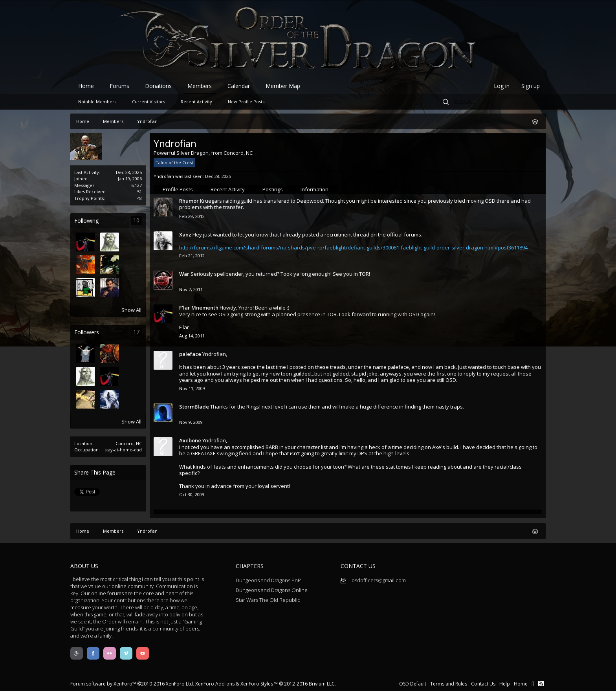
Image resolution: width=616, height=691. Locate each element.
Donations (158, 86)
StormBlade (194, 407)
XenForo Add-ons (215, 684)
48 (139, 198)
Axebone (190, 440)
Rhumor (189, 201)
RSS (541, 684)
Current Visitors (148, 102)
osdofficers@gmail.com (373, 580)
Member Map (283, 86)
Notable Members (97, 102)
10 (136, 220)
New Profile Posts (246, 102)
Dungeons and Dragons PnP (268, 580)
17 (136, 332)
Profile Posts (178, 189)
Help (505, 684)
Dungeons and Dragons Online (272, 590)
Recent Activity (228, 189)
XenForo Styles (257, 684)
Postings (273, 189)
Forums (119, 86)
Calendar (239, 86)
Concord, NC (129, 443)
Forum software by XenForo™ (132, 684)
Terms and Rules (449, 684)
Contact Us (483, 684)
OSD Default (413, 684)
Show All (131, 310)
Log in (502, 86)
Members (200, 86)
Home (86, 86)
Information (314, 189)
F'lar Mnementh (199, 308)
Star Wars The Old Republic (268, 600)
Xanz (185, 235)
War (184, 274)
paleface (190, 354)
